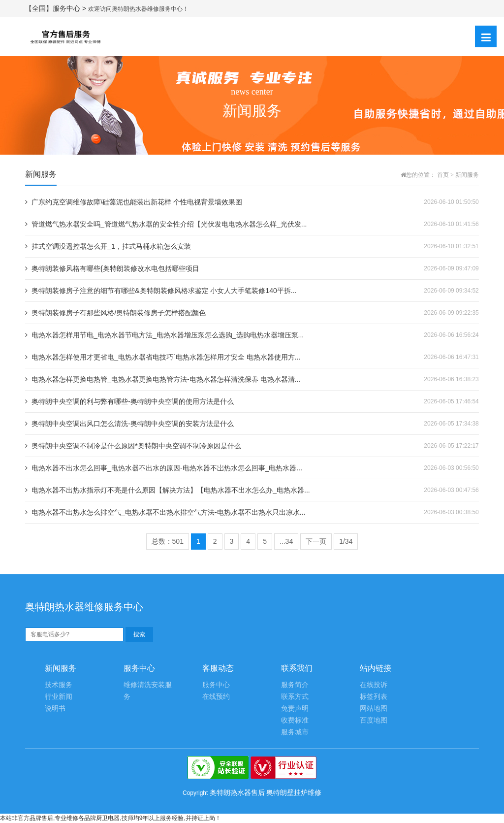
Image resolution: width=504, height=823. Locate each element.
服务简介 (295, 685)
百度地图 (374, 720)
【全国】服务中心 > (57, 8)
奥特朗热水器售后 (237, 792)
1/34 (346, 541)
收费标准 (295, 720)
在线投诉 (374, 685)
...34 (286, 541)
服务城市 (295, 732)
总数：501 (168, 541)
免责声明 (295, 708)
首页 (443, 175)
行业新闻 (59, 697)
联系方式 (295, 697)
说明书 (55, 708)
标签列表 (374, 697)
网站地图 (374, 708)
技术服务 (59, 685)
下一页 (316, 541)
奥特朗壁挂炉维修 (294, 792)
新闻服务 (467, 175)
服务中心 (216, 685)
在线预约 (216, 697)
